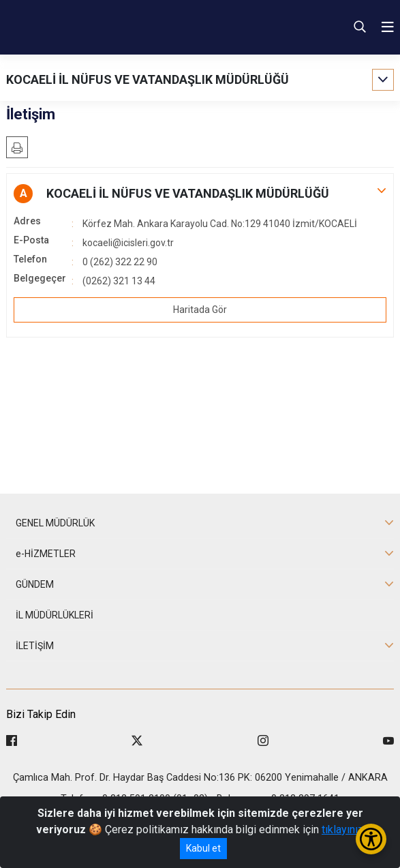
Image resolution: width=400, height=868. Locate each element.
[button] (200, 194)
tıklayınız (343, 829)
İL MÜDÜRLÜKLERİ (55, 615)
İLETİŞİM (35, 646)
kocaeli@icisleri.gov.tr (128, 243)
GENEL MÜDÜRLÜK (55, 523)
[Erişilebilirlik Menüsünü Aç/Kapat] (371, 839)
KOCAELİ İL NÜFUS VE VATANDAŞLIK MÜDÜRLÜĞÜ (148, 79)
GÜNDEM (35, 584)
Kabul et (203, 848)
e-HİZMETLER (46, 554)
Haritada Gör (200, 310)
